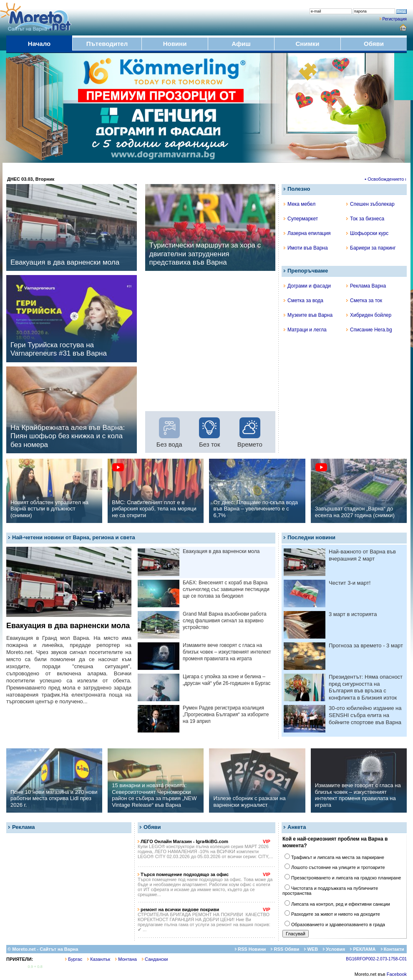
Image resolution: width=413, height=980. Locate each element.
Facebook (397, 974)
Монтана (126, 959)
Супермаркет (301, 219)
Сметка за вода (303, 301)
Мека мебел (300, 204)
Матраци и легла (305, 330)
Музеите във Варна (308, 315)
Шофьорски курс (367, 233)
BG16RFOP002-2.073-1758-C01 (376, 959)
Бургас (74, 959)
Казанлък (99, 959)
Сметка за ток (364, 301)
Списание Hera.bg (369, 330)
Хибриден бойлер (369, 315)
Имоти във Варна (306, 248)
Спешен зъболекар (370, 204)
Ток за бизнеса (365, 219)
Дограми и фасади (307, 286)
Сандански (155, 959)
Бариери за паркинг (371, 248)
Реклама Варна (366, 286)
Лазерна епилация (307, 233)
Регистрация (395, 19)
